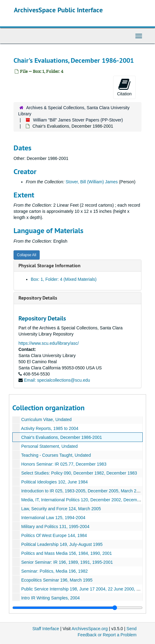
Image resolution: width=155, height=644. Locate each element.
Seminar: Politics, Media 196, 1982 (54, 571)
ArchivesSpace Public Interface (58, 10)
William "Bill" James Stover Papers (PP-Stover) (78, 120)
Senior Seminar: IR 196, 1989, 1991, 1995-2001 (67, 562)
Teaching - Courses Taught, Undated (56, 455)
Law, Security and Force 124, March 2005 (61, 509)
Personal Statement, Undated (50, 446)
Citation (124, 87)
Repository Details (38, 298)
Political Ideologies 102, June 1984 (54, 482)
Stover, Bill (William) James (92, 182)
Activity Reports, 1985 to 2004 (50, 428)
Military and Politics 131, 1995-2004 (55, 527)
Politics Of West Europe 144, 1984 (54, 535)
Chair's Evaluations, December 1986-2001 (62, 437)
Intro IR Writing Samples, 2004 (50, 598)
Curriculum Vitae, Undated (46, 419)
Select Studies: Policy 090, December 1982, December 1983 (79, 473)
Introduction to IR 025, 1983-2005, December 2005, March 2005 (82, 491)
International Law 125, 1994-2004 (53, 518)
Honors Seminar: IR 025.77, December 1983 (64, 464)
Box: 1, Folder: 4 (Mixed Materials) (64, 279)
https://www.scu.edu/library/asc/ (49, 343)
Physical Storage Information (50, 266)
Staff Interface (46, 629)
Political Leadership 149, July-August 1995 (62, 544)
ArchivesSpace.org (90, 629)
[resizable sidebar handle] (77, 608)
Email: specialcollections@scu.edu (57, 380)
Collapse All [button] (27, 255)
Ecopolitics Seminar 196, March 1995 (57, 580)
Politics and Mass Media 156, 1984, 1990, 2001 (67, 553)
